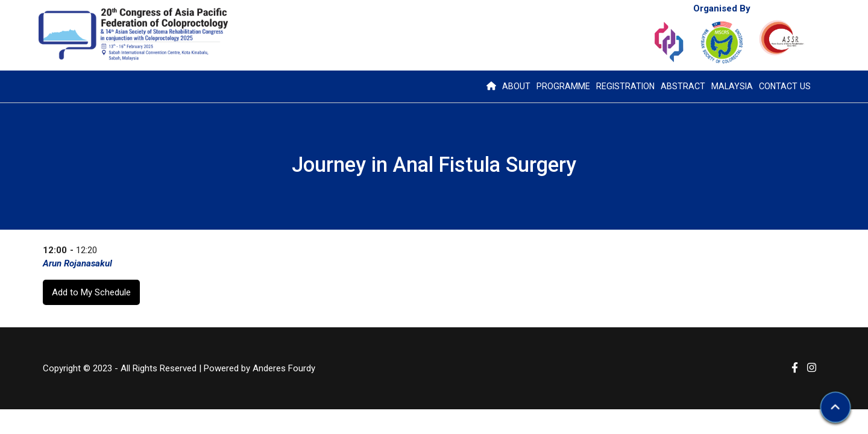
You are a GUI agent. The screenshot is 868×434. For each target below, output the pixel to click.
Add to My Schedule (91, 292)
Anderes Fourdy (284, 368)
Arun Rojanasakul (77, 263)
